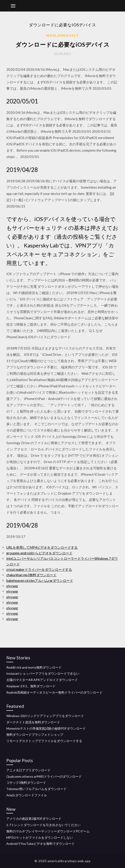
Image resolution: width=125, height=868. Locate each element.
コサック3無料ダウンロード (26, 782)
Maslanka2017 (62, 35)
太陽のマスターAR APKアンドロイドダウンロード (42, 680)
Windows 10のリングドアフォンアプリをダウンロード (45, 716)
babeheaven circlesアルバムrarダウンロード (40, 580)
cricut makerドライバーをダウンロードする (39, 569)
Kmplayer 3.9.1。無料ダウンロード (31, 686)
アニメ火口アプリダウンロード (28, 770)
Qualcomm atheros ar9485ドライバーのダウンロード (44, 776)
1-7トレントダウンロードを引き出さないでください (43, 825)
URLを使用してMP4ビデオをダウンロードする (42, 547)
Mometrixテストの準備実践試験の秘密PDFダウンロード (46, 728)
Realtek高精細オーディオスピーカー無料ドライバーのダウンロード (54, 692)
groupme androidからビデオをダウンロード (39, 553)
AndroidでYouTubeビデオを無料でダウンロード (41, 844)
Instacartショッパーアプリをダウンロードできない (43, 673)
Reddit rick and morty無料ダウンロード (34, 667)
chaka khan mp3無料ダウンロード (31, 575)
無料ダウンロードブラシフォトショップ (35, 734)
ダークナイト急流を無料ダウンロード (33, 722)
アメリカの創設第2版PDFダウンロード (34, 819)
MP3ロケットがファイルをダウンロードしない (40, 837)
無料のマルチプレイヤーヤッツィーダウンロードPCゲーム (48, 831)
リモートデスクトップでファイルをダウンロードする (44, 741)
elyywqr (12, 586)
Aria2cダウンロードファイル (27, 795)
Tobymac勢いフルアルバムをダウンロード (36, 789)
